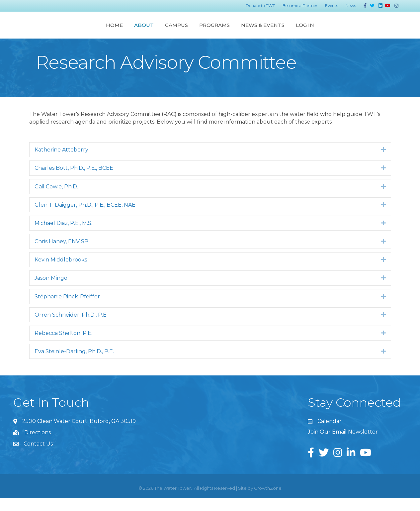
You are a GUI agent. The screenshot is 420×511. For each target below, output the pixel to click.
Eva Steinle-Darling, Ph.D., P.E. (74, 364)
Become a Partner (300, 5)
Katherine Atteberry (61, 163)
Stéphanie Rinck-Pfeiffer (67, 309)
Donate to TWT (260, 5)
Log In (370, 31)
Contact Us (38, 457)
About (79, 31)
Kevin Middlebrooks (61, 273)
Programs (280, 31)
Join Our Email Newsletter (343, 445)
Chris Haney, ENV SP (61, 254)
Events (332, 5)
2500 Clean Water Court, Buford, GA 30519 (79, 434)
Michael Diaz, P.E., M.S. (63, 236)
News (351, 5)
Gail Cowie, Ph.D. (56, 200)
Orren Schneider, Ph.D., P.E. (71, 328)
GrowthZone (268, 501)
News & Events (328, 31)
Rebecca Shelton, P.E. (63, 346)
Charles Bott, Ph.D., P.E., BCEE (74, 181)
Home (50, 31)
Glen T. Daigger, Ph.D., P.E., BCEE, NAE (85, 218)
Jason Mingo (51, 291)
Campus (112, 31)
